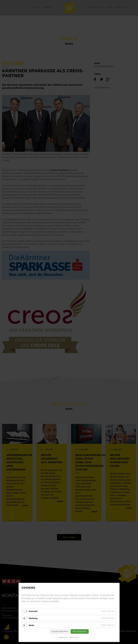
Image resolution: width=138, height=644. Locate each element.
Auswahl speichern (60, 631)
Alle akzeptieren (80, 631)
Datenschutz (74, 637)
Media (32, 625)
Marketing (33, 618)
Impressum (63, 637)
